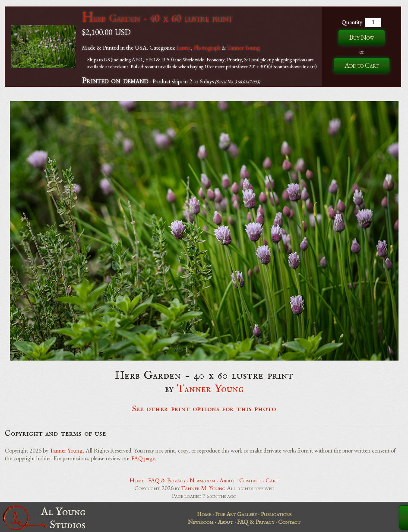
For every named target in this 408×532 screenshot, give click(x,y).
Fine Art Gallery (236, 514)
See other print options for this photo (204, 409)
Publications (276, 514)
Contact (250, 480)
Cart (272, 480)
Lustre (184, 47)
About (227, 480)
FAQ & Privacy (167, 480)
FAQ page (143, 458)
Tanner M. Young (203, 488)
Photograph (207, 47)
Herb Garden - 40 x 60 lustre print (157, 18)
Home (137, 480)
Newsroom (202, 480)
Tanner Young (244, 47)
